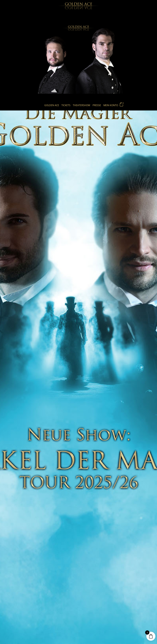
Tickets (66, 105)
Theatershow (81, 105)
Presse (97, 105)
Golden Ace (52, 105)
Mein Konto (111, 105)
